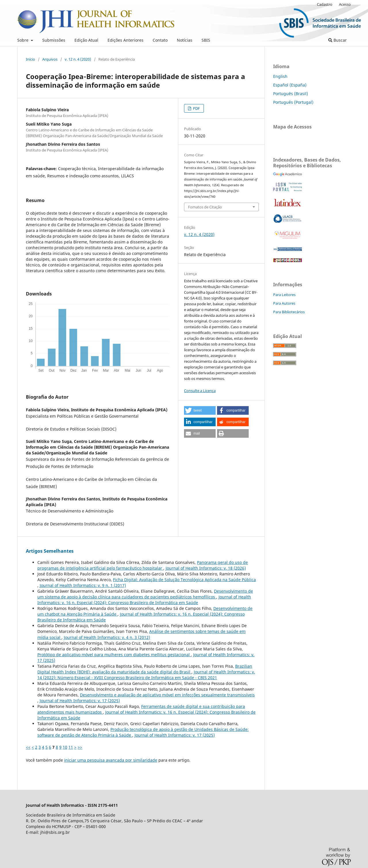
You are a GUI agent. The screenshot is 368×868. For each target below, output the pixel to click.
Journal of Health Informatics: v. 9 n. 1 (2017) (83, 585)
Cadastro (325, 4)
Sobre (23, 40)
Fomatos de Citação (205, 207)
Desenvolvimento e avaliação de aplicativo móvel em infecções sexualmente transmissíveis (167, 695)
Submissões (54, 40)
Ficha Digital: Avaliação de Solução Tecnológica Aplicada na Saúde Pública (184, 580)
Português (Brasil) (291, 94)
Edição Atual (86, 40)
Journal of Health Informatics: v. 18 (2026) (206, 568)
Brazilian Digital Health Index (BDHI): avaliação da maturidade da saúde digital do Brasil (145, 669)
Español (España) (290, 85)
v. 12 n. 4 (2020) (78, 59)
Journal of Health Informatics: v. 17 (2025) (80, 701)
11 (71, 747)
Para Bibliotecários (289, 312)
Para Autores (284, 303)
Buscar (338, 40)
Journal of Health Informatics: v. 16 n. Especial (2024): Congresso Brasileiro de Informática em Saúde (144, 600)
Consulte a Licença (200, 391)
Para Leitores (284, 295)
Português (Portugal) (293, 102)
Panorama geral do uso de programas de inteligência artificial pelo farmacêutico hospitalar (143, 565)
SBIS (206, 40)
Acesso (345, 4)
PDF (196, 108)
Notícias (185, 40)
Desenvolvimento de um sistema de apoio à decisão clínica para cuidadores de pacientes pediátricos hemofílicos (145, 594)
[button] (200, 410)
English (280, 76)
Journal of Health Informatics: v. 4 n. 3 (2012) (107, 637)
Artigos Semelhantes (50, 551)
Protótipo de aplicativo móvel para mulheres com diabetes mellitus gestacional (114, 655)
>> (80, 747)
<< (28, 747)
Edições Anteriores (125, 40)
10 (65, 747)
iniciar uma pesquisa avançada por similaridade (111, 760)
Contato (160, 40)
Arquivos (50, 59)
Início (30, 59)
